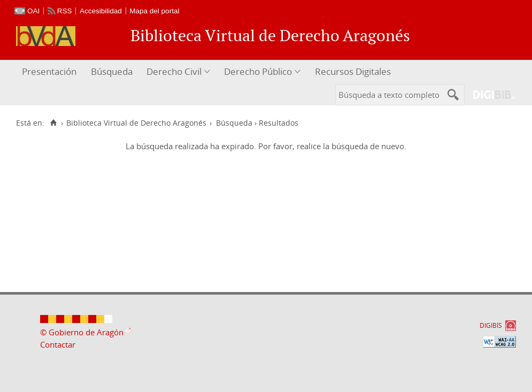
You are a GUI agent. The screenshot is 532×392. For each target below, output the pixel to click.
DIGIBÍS (491, 325)
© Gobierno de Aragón (82, 332)
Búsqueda (112, 71)
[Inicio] (53, 123)
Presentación (49, 71)
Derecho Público (258, 71)
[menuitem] (51, 72)
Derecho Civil (174, 71)
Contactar (58, 344)
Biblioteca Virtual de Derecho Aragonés (136, 123)
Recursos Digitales (353, 71)
